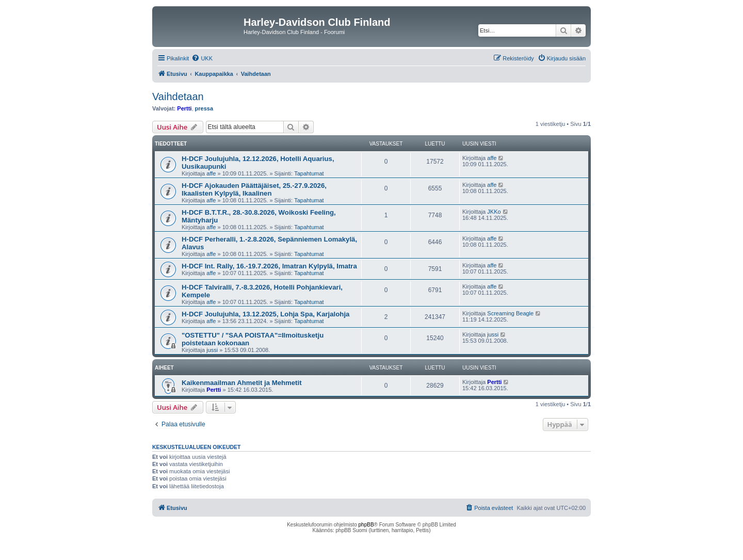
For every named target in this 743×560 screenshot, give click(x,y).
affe (211, 173)
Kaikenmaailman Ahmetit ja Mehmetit (242, 383)
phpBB (366, 525)
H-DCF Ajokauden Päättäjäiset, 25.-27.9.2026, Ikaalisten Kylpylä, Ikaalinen (254, 189)
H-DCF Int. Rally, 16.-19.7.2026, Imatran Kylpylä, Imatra (269, 266)
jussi (212, 350)
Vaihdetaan (178, 97)
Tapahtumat (309, 173)
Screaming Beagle (510, 313)
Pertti (184, 108)
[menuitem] (202, 58)
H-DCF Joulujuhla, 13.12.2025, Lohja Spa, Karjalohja (265, 314)
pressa (204, 108)
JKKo (494, 212)
